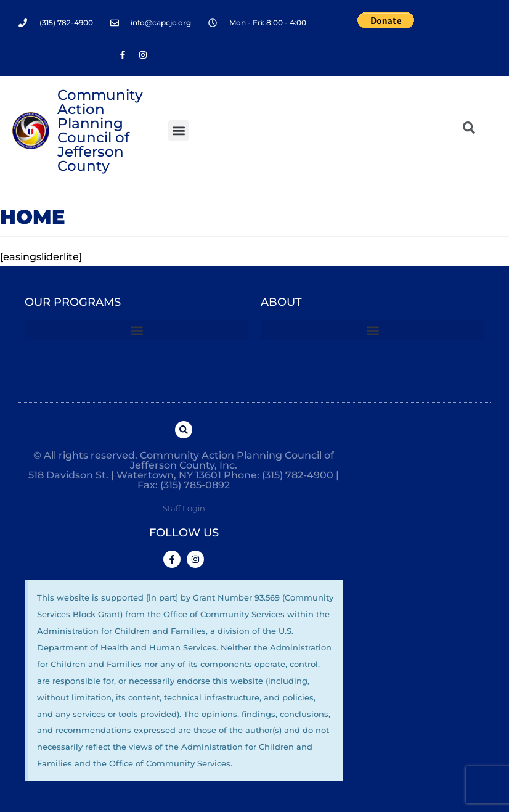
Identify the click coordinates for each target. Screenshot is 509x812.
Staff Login (184, 508)
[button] (178, 130)
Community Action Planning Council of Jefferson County (100, 130)
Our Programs (73, 302)
